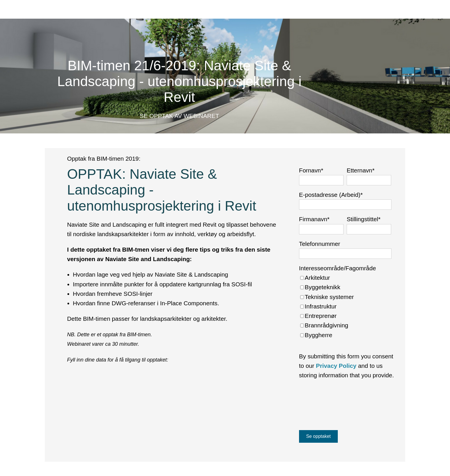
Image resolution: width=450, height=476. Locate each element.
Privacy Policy (336, 366)
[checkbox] (345, 306)
